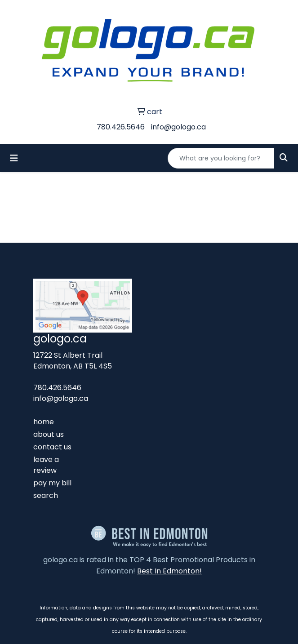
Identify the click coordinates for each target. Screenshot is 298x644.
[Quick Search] (221, 158)
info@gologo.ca (178, 127)
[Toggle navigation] (14, 158)
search (46, 495)
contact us (52, 447)
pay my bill (52, 483)
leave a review (46, 465)
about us (49, 434)
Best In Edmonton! (169, 571)
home (44, 422)
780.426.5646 (121, 127)
